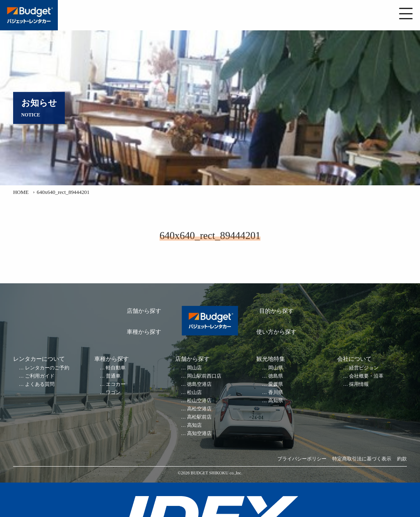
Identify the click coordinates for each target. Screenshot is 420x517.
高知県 (276, 401)
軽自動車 (116, 368)
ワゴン (113, 393)
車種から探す (144, 332)
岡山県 (276, 368)
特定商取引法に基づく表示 (362, 459)
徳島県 (276, 376)
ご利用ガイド (40, 376)
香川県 (276, 393)
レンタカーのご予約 (47, 368)
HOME (21, 192)
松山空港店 (199, 401)
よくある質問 (40, 384)
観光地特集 (271, 359)
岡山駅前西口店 (204, 376)
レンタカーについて (39, 359)
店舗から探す (144, 311)
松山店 (194, 393)
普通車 (113, 376)
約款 (402, 459)
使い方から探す (276, 332)
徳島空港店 (199, 384)
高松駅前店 (199, 417)
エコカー (116, 384)
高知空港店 (199, 434)
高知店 (194, 425)
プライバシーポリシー (302, 459)
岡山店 (194, 368)
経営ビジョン (364, 368)
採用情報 (359, 384)
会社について (354, 359)
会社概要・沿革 (366, 376)
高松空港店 (199, 409)
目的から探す (276, 311)
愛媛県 (276, 384)
